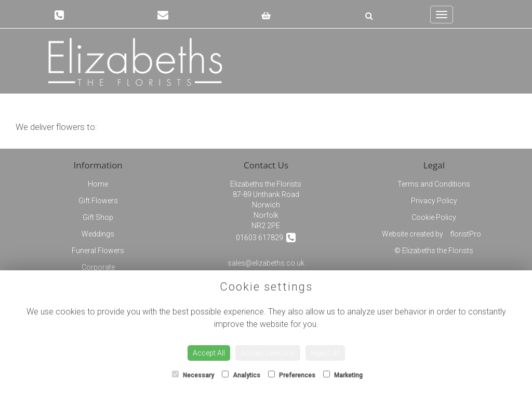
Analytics (241, 375)
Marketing (343, 375)
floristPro (465, 234)
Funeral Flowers (98, 251)
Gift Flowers (98, 201)
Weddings (98, 234)
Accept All (209, 353)
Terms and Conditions (434, 184)
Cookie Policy (434, 217)
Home (98, 184)
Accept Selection (268, 353)
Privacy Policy (434, 201)
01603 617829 (266, 237)
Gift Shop (98, 217)
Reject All (325, 353)
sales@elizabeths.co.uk (266, 263)
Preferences (292, 375)
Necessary (193, 375)
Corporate (98, 267)
